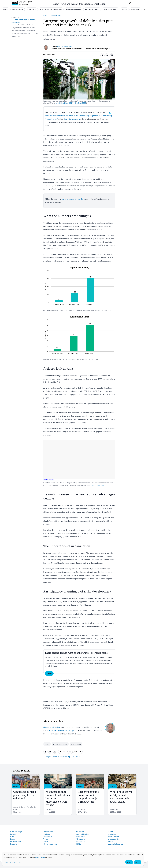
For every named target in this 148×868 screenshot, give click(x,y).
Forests (124, 9)
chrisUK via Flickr (62, 103)
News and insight (69, 4)
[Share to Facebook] (102, 55)
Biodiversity (32, 9)
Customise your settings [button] (12, 862)
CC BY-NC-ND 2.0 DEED (77, 103)
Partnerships (48, 836)
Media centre (80, 841)
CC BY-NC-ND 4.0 (76, 757)
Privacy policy (81, 839)
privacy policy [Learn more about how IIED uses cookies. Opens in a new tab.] (40, 857)
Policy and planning (110, 9)
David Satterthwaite (72, 119)
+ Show (49, 673)
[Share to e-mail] (112, 55)
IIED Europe (80, 844)
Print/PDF (76, 752)
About (56, 4)
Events (13, 839)
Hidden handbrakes (50, 844)
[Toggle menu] (134, 3)
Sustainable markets (92, 9)
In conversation (16, 841)
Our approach (86, 4)
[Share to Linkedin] (107, 55)
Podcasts (14, 844)
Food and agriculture (73, 9)
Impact (45, 841)
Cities (47, 744)
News (12, 836)
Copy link (64, 752)
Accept (138, 862)
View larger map (49, 479)
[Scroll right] (144, 10)
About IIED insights (60, 757)
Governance (136, 9)
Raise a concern (114, 836)
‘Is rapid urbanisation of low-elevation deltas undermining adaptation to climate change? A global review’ (79, 116)
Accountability (114, 839)
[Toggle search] (130, 3)
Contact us (112, 834)
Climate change (18, 9)
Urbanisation (76, 744)
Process (46, 839)
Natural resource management (51, 9)
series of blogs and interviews (73, 199)
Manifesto (47, 834)
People (111, 841)
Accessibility (80, 836)
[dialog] (73, 859)
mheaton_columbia (97, 485)
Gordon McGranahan (52, 727)
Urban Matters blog (60, 744)
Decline (129, 862)
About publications (82, 834)
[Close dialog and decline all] (142, 854)
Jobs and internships (116, 844)
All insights (47, 757)
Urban (6, 9)
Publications (100, 4)
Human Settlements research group (63, 730)
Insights (13, 834)
